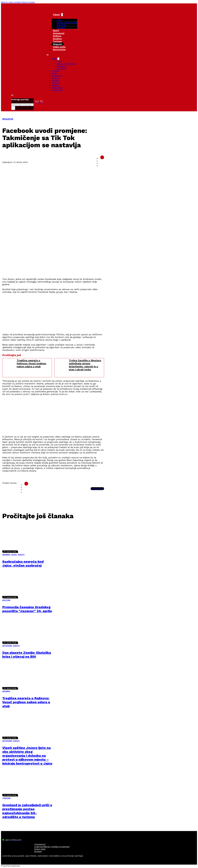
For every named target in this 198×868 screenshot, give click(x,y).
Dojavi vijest (40, 849)
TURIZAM (6, 798)
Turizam (57, 41)
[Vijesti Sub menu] (62, 15)
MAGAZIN (8, 119)
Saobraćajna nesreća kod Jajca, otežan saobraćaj (23, 563)
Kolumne (61, 28)
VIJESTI (21, 555)
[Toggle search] (12, 95)
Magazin (58, 44)
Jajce (59, 61)
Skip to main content (11, 2)
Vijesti (56, 15)
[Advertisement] (53, 258)
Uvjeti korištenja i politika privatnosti (52, 847)
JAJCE (14, 555)
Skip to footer (29, 2)
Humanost (59, 33)
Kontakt (38, 851)
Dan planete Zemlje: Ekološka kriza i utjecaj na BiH (27, 655)
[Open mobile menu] (48, 55)
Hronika (55, 71)
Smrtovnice (59, 50)
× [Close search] (13, 108)
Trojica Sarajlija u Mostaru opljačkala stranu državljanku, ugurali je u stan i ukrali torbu (85, 365)
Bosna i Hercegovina (67, 23)
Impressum (40, 844)
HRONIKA (6, 555)
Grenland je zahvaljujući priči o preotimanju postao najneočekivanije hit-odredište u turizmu (27, 811)
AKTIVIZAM (7, 646)
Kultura (57, 36)
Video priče (59, 47)
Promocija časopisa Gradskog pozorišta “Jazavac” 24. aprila (27, 609)
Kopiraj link (97, 489)
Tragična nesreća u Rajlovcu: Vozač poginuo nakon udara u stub (31, 363)
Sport (56, 30)
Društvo (57, 39)
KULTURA (6, 600)
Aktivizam (62, 25)
